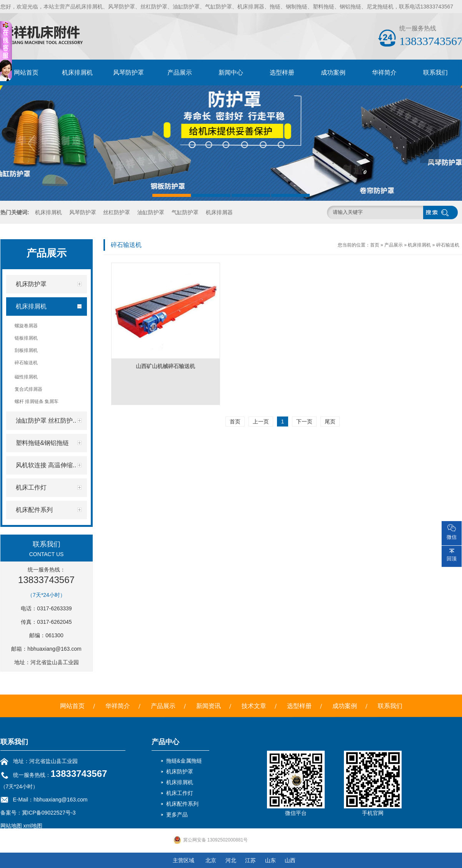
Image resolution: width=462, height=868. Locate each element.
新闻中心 (231, 72)
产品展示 (180, 72)
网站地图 (11, 826)
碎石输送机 (448, 245)
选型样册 (282, 72)
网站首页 (26, 72)
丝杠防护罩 (117, 212)
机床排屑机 (77, 72)
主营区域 (183, 860)
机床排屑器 (219, 212)
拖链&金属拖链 (184, 761)
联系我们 (435, 72)
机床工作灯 (180, 793)
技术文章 (254, 706)
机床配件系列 (182, 804)
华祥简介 (384, 72)
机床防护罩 (180, 771)
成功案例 (333, 72)
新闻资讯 (208, 706)
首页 (375, 245)
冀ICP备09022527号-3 (49, 813)
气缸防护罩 (185, 212)
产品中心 (165, 742)
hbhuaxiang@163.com (54, 649)
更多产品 (177, 815)
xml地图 (33, 826)
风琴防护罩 (128, 72)
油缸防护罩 (151, 212)
